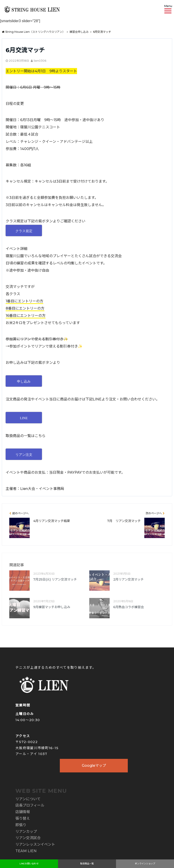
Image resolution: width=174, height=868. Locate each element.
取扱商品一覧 (87, 864)
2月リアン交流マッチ (128, 579)
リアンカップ (26, 832)
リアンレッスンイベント (35, 844)
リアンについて (28, 799)
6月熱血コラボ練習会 (129, 607)
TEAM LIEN (26, 851)
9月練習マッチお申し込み (52, 607)
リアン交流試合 (28, 838)
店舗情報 (23, 812)
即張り (21, 825)
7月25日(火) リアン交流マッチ (55, 579)
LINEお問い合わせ (29, 864)
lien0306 (40, 61)
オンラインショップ (145, 864)
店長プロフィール (30, 805)
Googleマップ (94, 766)
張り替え (23, 818)
